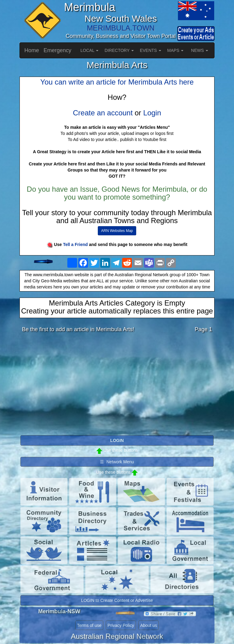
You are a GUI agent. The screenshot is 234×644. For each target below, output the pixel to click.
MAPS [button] (175, 50)
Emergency (57, 50)
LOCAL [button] (89, 50)
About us (149, 625)
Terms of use (89, 625)
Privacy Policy (121, 625)
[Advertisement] (117, 385)
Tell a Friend (75, 244)
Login (152, 113)
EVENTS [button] (151, 50)
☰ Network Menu (117, 462)
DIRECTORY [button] (119, 50)
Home (32, 50)
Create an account (103, 113)
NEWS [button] (200, 50)
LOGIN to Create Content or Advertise (117, 600)
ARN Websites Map (117, 231)
